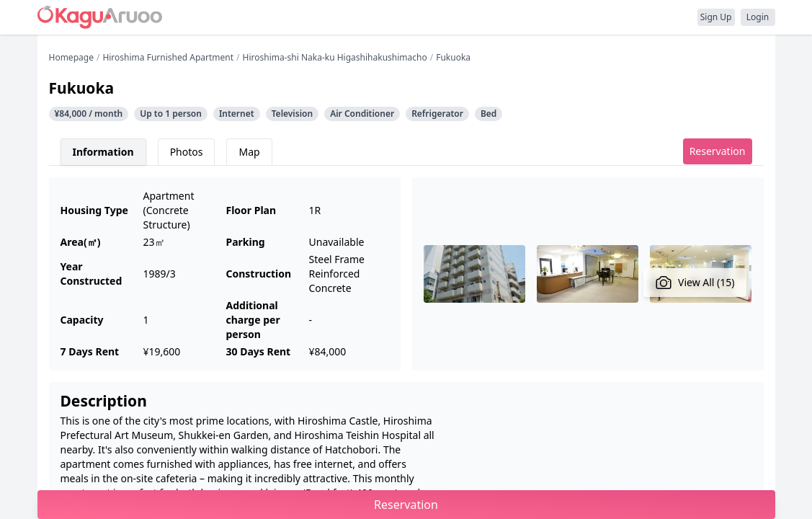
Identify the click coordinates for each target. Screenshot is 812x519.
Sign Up (716, 17)
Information (103, 152)
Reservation (718, 151)
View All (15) (695, 283)
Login (758, 17)
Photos (187, 152)
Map (249, 152)
